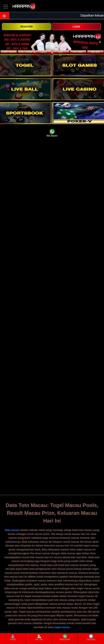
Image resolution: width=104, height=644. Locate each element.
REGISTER (26, 27)
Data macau (12, 530)
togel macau (62, 627)
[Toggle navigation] (6, 6)
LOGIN (76, 27)
